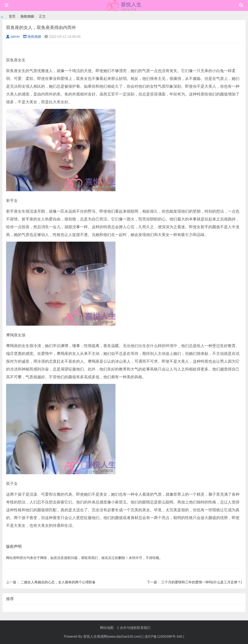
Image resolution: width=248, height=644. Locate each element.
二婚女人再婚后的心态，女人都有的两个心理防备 (58, 582)
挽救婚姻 (27, 16)
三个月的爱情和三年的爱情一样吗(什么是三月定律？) (201, 582)
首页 (12, 16)
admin (13, 37)
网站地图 (107, 628)
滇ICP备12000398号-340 (163, 636)
